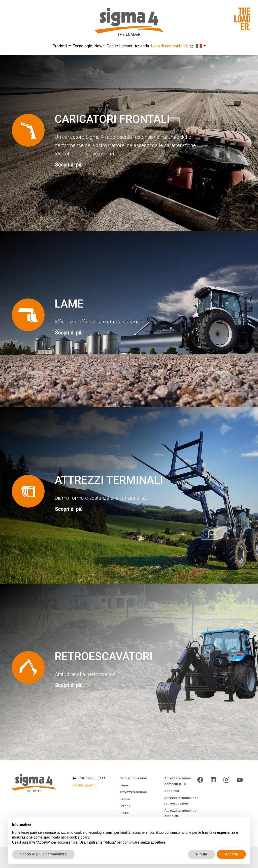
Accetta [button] (231, 854)
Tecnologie (83, 46)
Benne (125, 799)
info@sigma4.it (84, 785)
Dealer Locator (120, 46)
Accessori (172, 791)
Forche (125, 806)
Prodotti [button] (60, 46)
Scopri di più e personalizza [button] (43, 854)
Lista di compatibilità (169, 46)
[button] (201, 46)
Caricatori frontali (133, 778)
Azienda (142, 46)
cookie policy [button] (79, 837)
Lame (124, 785)
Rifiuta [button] (202, 854)
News (99, 46)
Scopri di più (69, 165)
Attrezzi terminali (133, 792)
